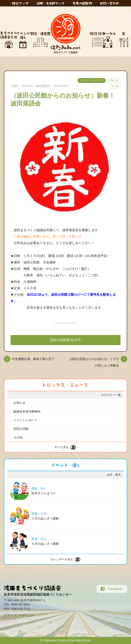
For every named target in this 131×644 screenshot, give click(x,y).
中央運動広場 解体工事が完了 (33, 359)
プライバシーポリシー (19, 615)
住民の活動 (21, 429)
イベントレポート (25, 420)
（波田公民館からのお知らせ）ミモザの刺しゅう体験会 (93, 362)
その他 (115, 86)
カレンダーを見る (62, 559)
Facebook (111, 589)
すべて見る (62, 447)
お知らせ (114, 80)
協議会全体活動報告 (27, 411)
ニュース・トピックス (92, 80)
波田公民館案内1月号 (66, 340)
